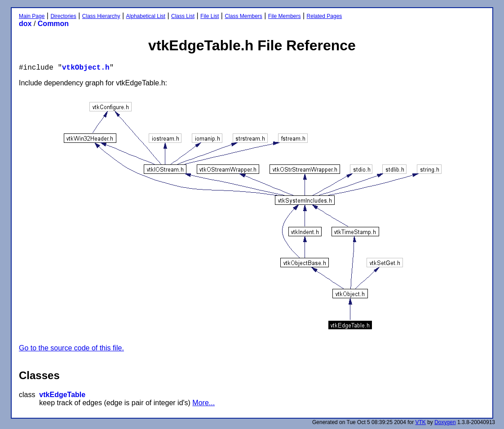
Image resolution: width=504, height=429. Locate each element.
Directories (63, 16)
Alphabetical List (146, 16)
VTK (421, 422)
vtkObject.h (86, 68)
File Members (285, 16)
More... (203, 403)
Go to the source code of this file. (71, 348)
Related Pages (325, 16)
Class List (183, 16)
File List (210, 16)
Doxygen (445, 422)
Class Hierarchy (101, 16)
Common (53, 24)
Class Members (243, 16)
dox (25, 24)
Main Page (32, 16)
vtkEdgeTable (62, 395)
